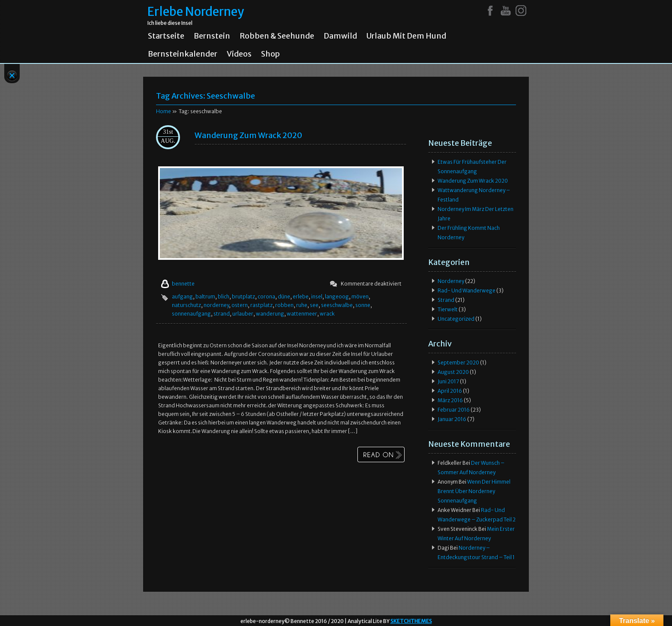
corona (266, 296)
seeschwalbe (337, 305)
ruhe (302, 305)
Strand (446, 300)
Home (163, 111)
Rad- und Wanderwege (466, 290)
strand (222, 314)
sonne (363, 305)
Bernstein (212, 36)
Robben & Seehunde (277, 36)
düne (284, 296)
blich (223, 296)
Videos (239, 54)
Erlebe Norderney (196, 12)
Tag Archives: (205, 96)
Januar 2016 (452, 419)
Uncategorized (456, 319)
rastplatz (261, 305)
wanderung (270, 314)
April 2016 (450, 391)
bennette (183, 284)
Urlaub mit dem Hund (406, 36)
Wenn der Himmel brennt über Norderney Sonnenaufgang (474, 491)
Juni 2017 (448, 381)
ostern (240, 305)
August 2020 (453, 372)
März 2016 (450, 400)
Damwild (340, 36)
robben (284, 305)
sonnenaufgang (191, 314)
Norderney (451, 281)
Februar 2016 (454, 410)
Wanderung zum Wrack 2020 (248, 135)
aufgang (182, 296)
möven (360, 296)
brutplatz (243, 296)
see (314, 305)
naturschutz (186, 305)
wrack (327, 314)
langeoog (337, 296)
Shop (270, 54)
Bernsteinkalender (183, 54)
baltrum (205, 296)
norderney (216, 305)
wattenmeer (302, 314)
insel (317, 296)
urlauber (243, 314)
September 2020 (458, 363)
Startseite (166, 36)
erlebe (301, 296)
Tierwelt (448, 309)
